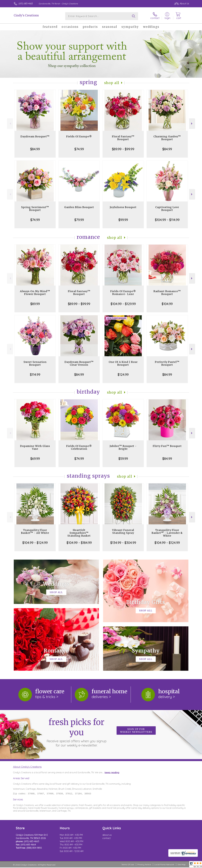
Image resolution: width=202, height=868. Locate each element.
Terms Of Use (128, 865)
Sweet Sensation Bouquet (35, 363)
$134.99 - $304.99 (123, 543)
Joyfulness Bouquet (123, 207)
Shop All (112, 83)
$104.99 (167, 304)
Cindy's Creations (26, 15)
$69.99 (35, 459)
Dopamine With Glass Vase (35, 447)
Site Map (182, 865)
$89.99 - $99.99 (123, 149)
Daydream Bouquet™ (35, 136)
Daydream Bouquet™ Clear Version (79, 363)
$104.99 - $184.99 (79, 543)
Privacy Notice (144, 865)
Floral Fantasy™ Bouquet (123, 138)
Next (192, 124)
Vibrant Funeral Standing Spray (123, 531)
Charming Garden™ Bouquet (167, 138)
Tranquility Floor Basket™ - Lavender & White (167, 533)
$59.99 (123, 459)
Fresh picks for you (76, 732)
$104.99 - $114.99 (167, 220)
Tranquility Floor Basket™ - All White (35, 531)
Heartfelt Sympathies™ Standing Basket (79, 533)
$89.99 (35, 304)
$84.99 (35, 149)
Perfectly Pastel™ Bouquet (167, 363)
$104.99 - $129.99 (123, 304)
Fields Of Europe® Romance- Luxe (123, 293)
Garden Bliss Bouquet (79, 207)
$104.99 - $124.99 (35, 543)
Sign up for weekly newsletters (136, 730)
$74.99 (79, 149)
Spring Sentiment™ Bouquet (35, 209)
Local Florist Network (164, 865)
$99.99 (123, 220)
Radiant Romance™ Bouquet (167, 293)
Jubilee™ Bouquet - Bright (123, 447)
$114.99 (35, 375)
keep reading (112, 772)
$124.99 (123, 375)
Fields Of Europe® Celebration (79, 447)
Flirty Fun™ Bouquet (167, 446)
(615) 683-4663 (26, 4)
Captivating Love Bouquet (167, 209)
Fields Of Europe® (79, 136)
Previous (10, 124)
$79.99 (79, 220)
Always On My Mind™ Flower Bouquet (35, 293)
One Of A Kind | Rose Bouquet (123, 363)
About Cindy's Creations (27, 767)
